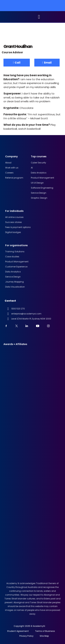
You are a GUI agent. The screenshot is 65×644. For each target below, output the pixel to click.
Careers (9, 173)
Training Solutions (15, 252)
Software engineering (42, 188)
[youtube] (7, 326)
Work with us (12, 168)
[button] (39, 17)
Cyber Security (38, 163)
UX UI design (37, 183)
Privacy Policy (26, 636)
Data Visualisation (15, 287)
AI (32, 168)
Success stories (14, 222)
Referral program (14, 178)
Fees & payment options (18, 227)
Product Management (42, 178)
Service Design (39, 193)
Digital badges (13, 232)
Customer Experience (16, 267)
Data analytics (39, 173)
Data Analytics (13, 272)
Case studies (12, 257)
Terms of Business (45, 631)
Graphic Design (39, 198)
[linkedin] (28, 326)
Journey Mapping (14, 282)
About (8, 163)
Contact (10, 301)
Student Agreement (18, 631)
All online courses (14, 217)
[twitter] (18, 326)
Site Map (44, 636)
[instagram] (49, 326)
